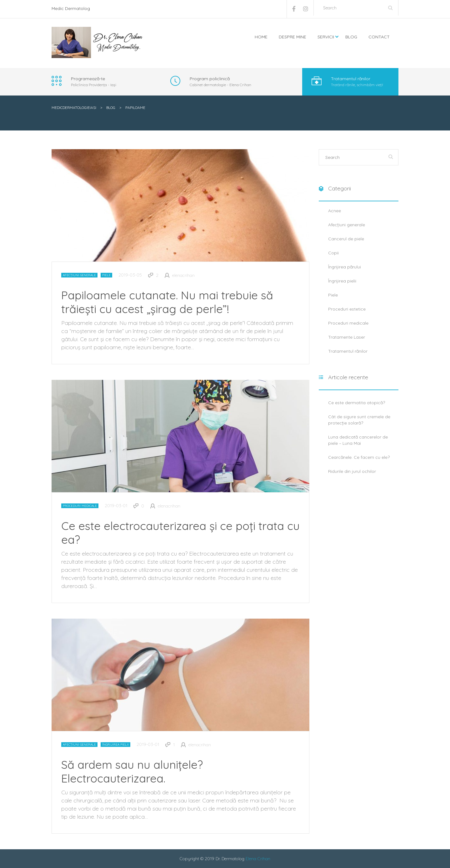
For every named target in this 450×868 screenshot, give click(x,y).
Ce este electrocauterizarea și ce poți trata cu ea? (180, 533)
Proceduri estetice (347, 309)
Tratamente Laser (347, 337)
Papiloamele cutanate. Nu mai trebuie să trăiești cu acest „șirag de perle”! (167, 302)
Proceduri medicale (80, 506)
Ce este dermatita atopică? (357, 403)
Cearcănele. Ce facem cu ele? (359, 457)
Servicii (326, 37)
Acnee (335, 211)
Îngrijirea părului (345, 267)
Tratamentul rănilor (348, 351)
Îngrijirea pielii (115, 745)
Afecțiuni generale (79, 275)
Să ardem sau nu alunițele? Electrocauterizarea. (132, 771)
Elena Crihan (258, 859)
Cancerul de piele (346, 239)
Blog (351, 37)
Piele (106, 275)
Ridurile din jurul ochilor (352, 471)
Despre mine (292, 37)
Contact (379, 37)
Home (261, 37)
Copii (333, 253)
